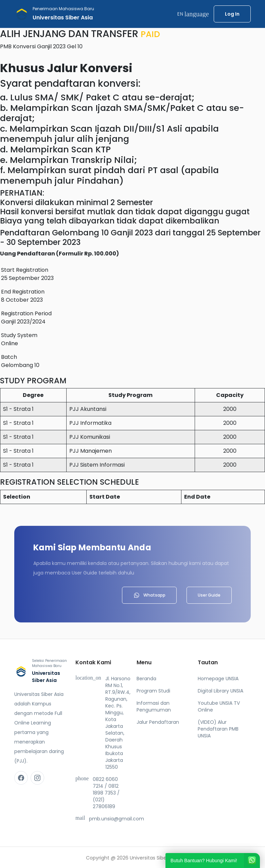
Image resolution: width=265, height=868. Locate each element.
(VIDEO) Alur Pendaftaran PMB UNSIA (218, 729)
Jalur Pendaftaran (158, 722)
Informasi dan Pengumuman (154, 706)
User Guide (209, 595)
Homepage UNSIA (218, 679)
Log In (232, 14)
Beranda (146, 679)
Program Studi (153, 691)
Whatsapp (149, 595)
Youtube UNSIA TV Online (219, 706)
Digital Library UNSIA (220, 691)
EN (193, 14)
